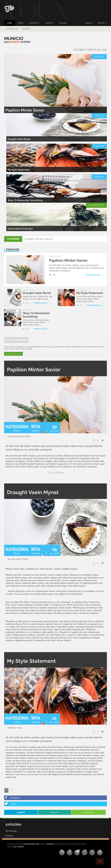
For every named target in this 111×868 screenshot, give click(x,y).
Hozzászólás (89, 812)
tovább (54, 473)
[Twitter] (55, 804)
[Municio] (14, 38)
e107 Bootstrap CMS (31, 844)
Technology (12, 29)
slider (27, 436)
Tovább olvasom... (94, 275)
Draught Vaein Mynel (19, 139)
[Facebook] (55, 798)
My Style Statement (19, 170)
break (13, 728)
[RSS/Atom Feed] (62, 852)
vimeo (25, 559)
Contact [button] (49, 23)
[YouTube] (100, 852)
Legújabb (21, 812)
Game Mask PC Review (20, 229)
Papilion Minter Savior (25, 110)
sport (19, 559)
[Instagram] (92, 852)
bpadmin (36, 431)
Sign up (89, 23)
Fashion (26, 29)
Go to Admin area (13, 354)
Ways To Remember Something (25, 200)
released (50, 844)
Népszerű (55, 812)
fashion (14, 436)
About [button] (21, 23)
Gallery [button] (63, 23)
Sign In (102, 23)
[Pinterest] (85, 852)
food (21, 436)
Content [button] (34, 23)
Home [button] (10, 23)
